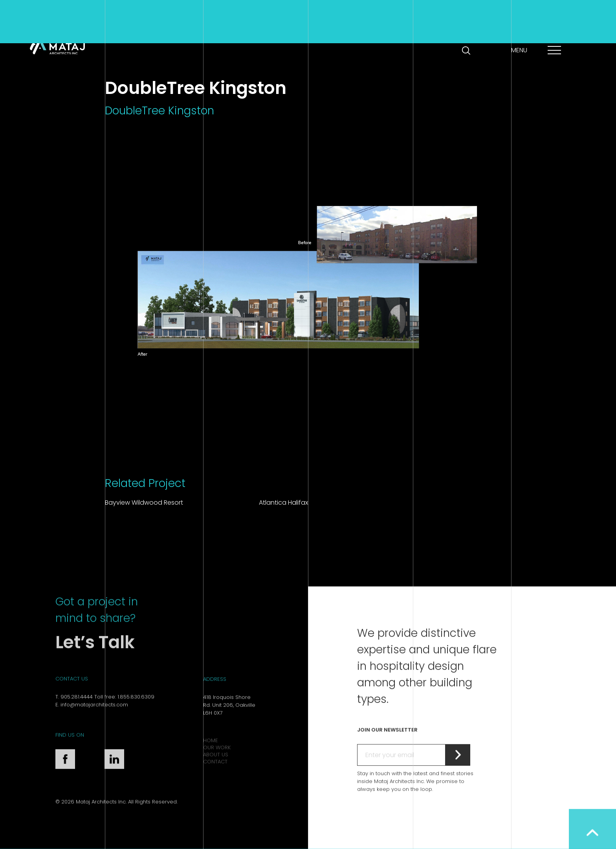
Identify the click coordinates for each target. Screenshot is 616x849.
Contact (215, 785)
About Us (216, 778)
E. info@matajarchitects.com (92, 728)
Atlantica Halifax (283, 503)
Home (211, 764)
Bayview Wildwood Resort (144, 503)
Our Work (217, 771)
